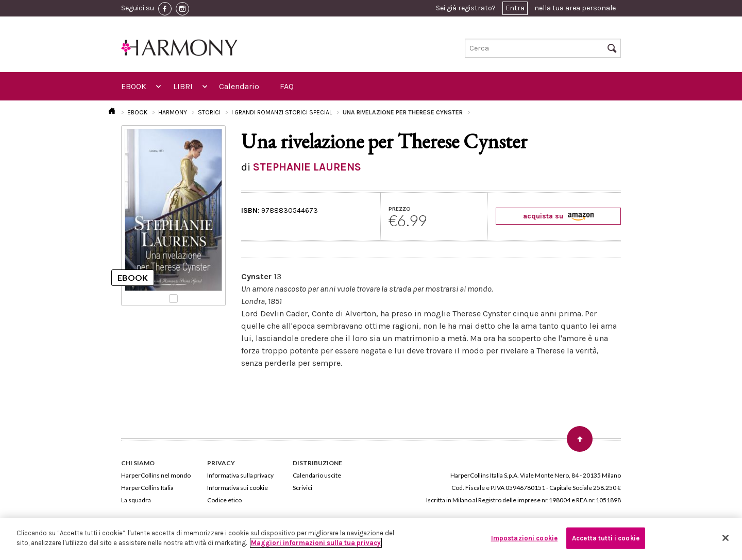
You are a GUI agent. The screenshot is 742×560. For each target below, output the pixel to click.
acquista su (558, 216)
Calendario (239, 86)
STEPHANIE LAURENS (307, 167)
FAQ (287, 86)
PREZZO (400, 209)
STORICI (209, 112)
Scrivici (302, 488)
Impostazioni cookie (524, 538)
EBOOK (134, 86)
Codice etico (224, 500)
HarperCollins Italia (147, 488)
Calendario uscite (317, 475)
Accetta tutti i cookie (606, 538)
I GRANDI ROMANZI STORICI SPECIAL (282, 112)
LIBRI (183, 86)
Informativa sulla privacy (240, 475)
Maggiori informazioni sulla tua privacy (316, 543)
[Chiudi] (726, 538)
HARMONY (173, 112)
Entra (515, 8)
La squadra (136, 500)
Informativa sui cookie (238, 488)
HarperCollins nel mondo (156, 475)
